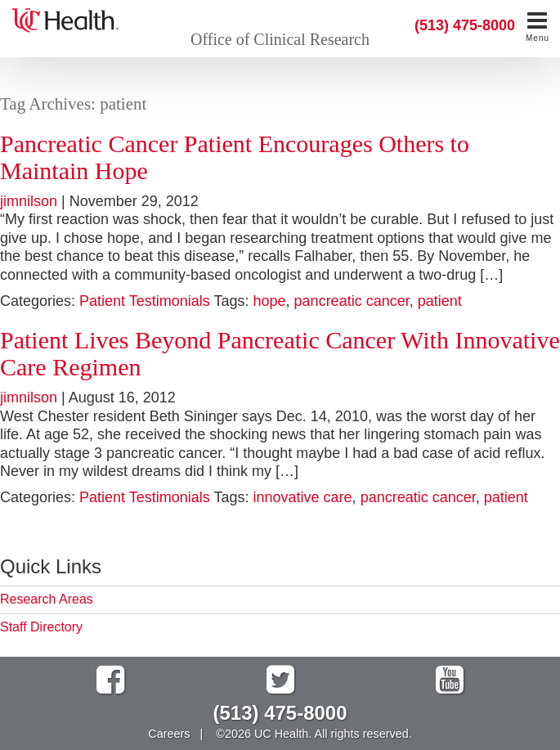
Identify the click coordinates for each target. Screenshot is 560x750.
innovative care (303, 497)
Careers (169, 734)
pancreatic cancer (352, 301)
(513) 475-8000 (465, 25)
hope (270, 301)
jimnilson (29, 201)
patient (440, 301)
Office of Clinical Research (280, 39)
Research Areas (47, 599)
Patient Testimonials (145, 301)
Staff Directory (41, 627)
